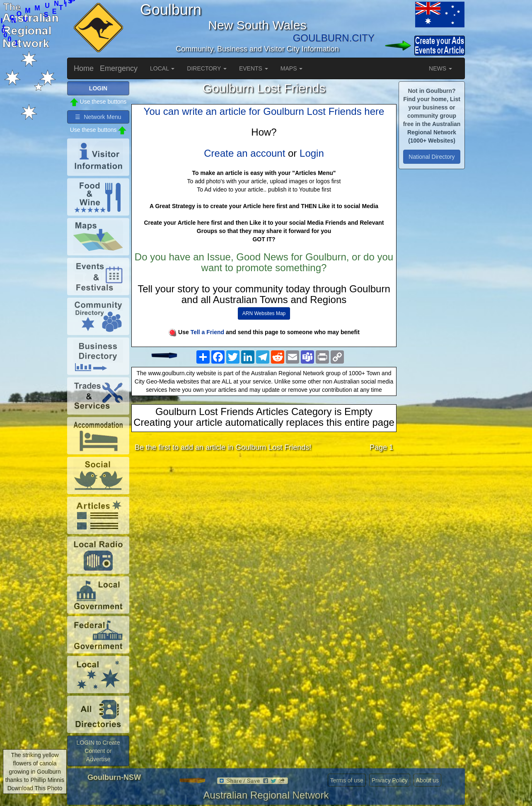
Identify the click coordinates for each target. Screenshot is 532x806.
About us (427, 780)
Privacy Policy (390, 780)
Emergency (119, 68)
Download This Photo (35, 788)
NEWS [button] (440, 68)
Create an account (244, 153)
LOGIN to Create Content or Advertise (98, 751)
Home (84, 68)
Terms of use (347, 780)
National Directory (432, 157)
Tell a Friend (207, 332)
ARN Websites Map (264, 313)
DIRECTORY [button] (207, 68)
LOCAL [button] (162, 68)
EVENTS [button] (254, 68)
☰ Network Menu (98, 117)
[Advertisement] (264, 524)
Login (312, 153)
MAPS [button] (292, 68)
